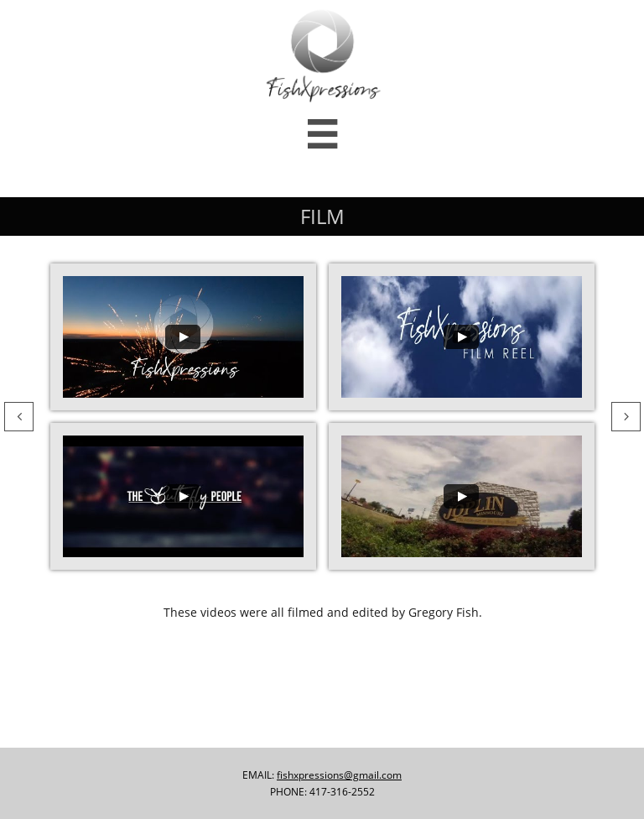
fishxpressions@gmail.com (339, 775)
